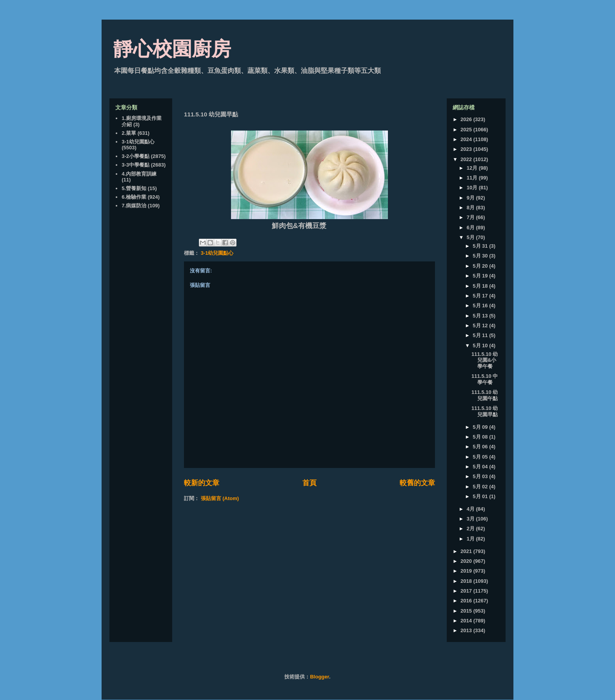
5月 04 (481, 467)
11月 (473, 178)
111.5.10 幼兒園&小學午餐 (485, 360)
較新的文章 (202, 483)
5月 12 (481, 326)
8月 (471, 208)
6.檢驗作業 (134, 197)
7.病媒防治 (134, 206)
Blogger (319, 677)
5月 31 (481, 246)
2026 (467, 119)
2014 (467, 621)
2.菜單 (129, 133)
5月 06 (481, 447)
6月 (471, 228)
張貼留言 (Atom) (220, 498)
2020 (467, 561)
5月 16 (481, 306)
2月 (471, 529)
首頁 (309, 483)
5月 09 (481, 427)
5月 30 (481, 256)
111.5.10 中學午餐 (485, 379)
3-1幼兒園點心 (217, 253)
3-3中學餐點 (136, 165)
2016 (467, 601)
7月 (471, 217)
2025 (467, 130)
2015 (467, 611)
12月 (473, 168)
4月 (471, 509)
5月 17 (481, 296)
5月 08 (481, 437)
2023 (467, 149)
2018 (467, 581)
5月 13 (481, 316)
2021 (467, 551)
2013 (467, 630)
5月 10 (481, 345)
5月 (471, 237)
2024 (467, 139)
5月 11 (481, 335)
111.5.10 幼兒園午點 (485, 395)
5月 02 (481, 487)
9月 (471, 198)
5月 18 (481, 286)
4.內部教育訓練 (139, 174)
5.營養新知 (134, 188)
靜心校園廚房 (172, 49)
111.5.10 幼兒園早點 (485, 411)
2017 (467, 591)
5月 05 (481, 457)
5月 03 (481, 476)
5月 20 (481, 266)
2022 (467, 159)
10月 (473, 188)
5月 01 (481, 496)
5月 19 (481, 276)
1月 (471, 539)
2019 (467, 571)
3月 (471, 519)
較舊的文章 (417, 483)
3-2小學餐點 (136, 156)
